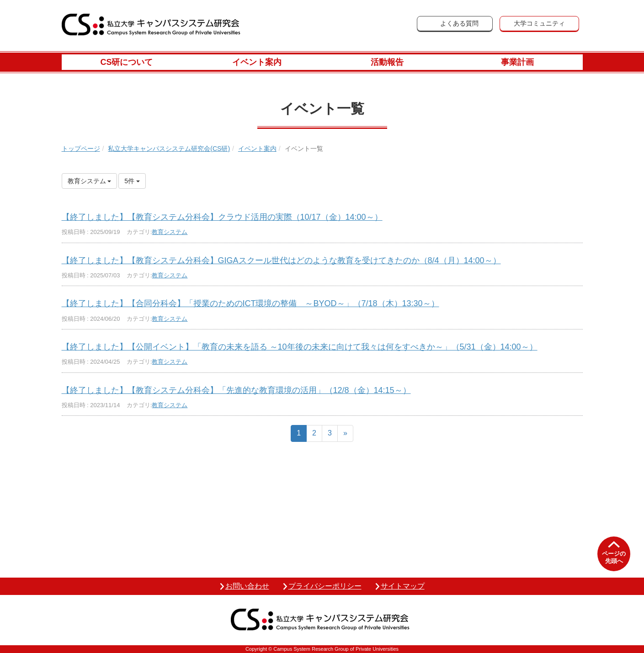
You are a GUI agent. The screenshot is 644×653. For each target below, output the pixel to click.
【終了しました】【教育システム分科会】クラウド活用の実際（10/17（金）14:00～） (222, 217)
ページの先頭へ (614, 557)
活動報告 (387, 62)
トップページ (81, 149)
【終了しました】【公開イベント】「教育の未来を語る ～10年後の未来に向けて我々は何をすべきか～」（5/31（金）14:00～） (300, 347)
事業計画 (517, 62)
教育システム (170, 232)
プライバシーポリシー (325, 586)
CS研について (126, 62)
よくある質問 (459, 23)
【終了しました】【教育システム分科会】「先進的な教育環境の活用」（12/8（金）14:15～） (236, 390)
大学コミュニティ (539, 23)
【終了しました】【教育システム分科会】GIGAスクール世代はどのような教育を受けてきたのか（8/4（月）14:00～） (281, 260)
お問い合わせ (247, 586)
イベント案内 (257, 62)
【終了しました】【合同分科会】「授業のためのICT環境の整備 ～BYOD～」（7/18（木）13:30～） (250, 303)
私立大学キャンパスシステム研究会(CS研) (169, 149)
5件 (132, 181)
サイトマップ (403, 586)
